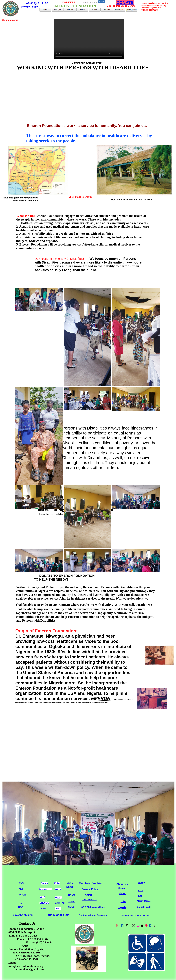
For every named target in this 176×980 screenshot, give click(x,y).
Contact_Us (45, 889)
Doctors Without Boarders (93, 915)
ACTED (141, 883)
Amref (88, 895)
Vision (122, 893)
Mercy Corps (144, 901)
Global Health (144, 907)
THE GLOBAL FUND (59, 915)
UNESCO (44, 903)
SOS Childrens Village (93, 907)
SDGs (71, 907)
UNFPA (72, 902)
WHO (42, 897)
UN (21, 903)
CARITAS (60, 903)
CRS (141, 891)
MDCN (70, 883)
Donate (45, 883)
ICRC (57, 883)
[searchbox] (91, 2)
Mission (122, 888)
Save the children (23, 915)
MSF (21, 889)
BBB (21, 907)
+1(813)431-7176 (37, 3)
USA (123, 901)
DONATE (125, 2)
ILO (140, 896)
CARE (58, 889)
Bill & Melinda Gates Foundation (135, 915)
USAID (59, 898)
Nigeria (122, 907)
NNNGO (71, 895)
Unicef (43, 908)
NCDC (70, 887)
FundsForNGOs (89, 900)
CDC (21, 883)
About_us (122, 884)
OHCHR (23, 895)
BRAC (58, 908)
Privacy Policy (90, 889)
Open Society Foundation (91, 883)
